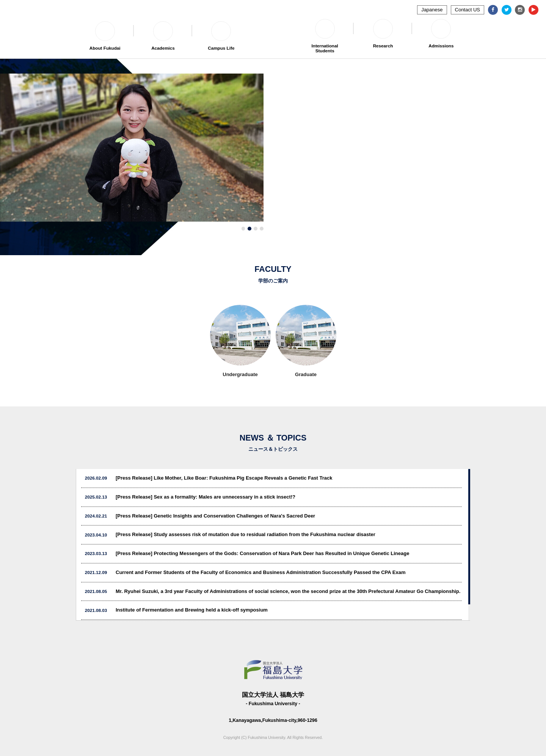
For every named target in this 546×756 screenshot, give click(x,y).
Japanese (432, 10)
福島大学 (273, 30)
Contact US (468, 10)
